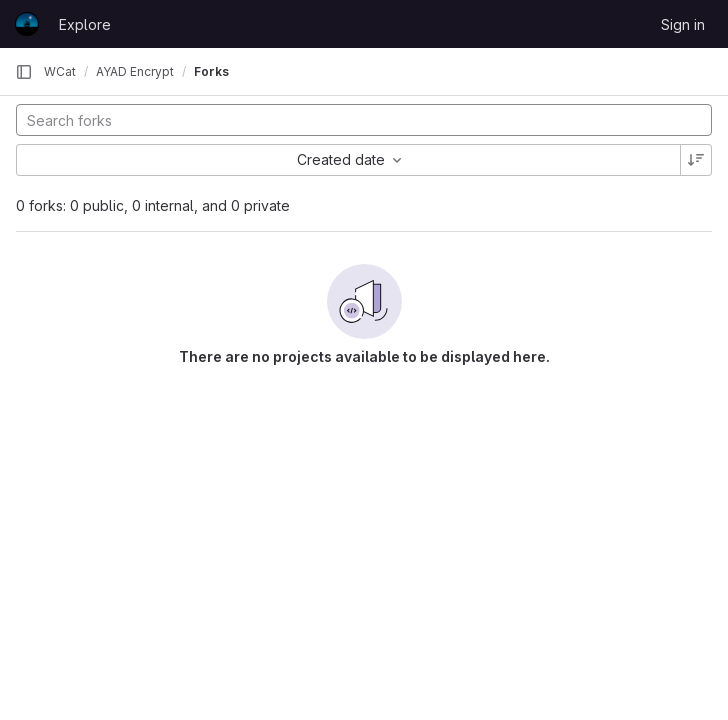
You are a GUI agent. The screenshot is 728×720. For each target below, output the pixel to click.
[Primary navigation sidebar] (24, 72)
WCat (60, 71)
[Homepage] (27, 24)
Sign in (683, 24)
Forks (211, 71)
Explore (85, 24)
